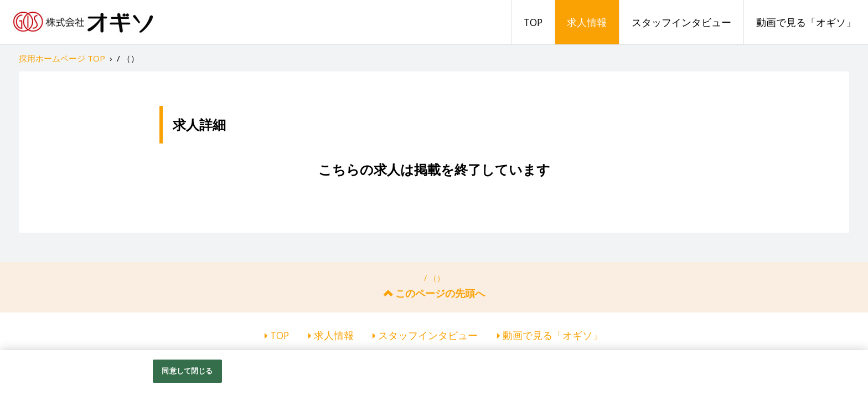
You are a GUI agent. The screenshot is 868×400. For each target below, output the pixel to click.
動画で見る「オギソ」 (806, 22)
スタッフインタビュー (681, 22)
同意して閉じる (187, 371)
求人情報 (587, 22)
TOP (533, 22)
